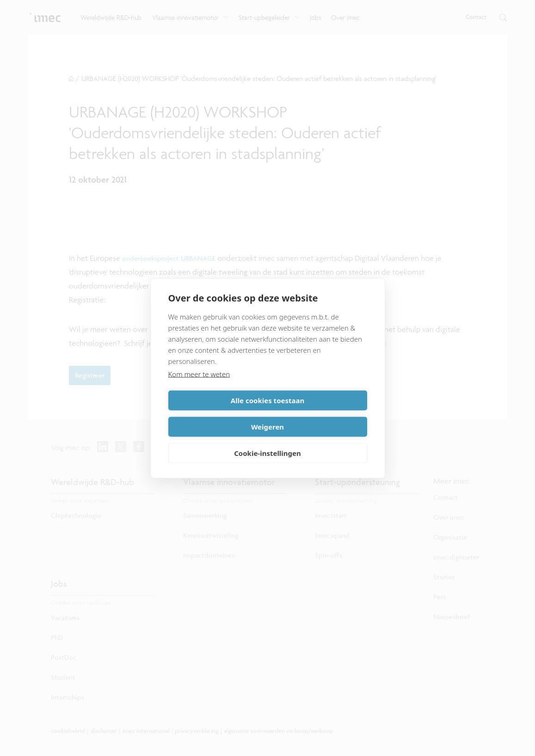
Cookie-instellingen (267, 440)
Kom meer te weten (199, 387)
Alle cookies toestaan (216, 413)
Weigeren (319, 413)
